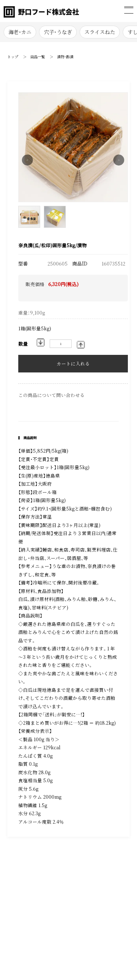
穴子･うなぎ (58, 32)
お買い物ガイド (90, 894)
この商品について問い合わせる (52, 395)
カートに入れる (73, 364)
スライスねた (100, 32)
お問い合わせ (34, 894)
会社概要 (84, 881)
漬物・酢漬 (65, 57)
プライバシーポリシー (43, 907)
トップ (13, 57)
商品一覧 (38, 57)
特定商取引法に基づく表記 (45, 881)
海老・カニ (20, 32)
